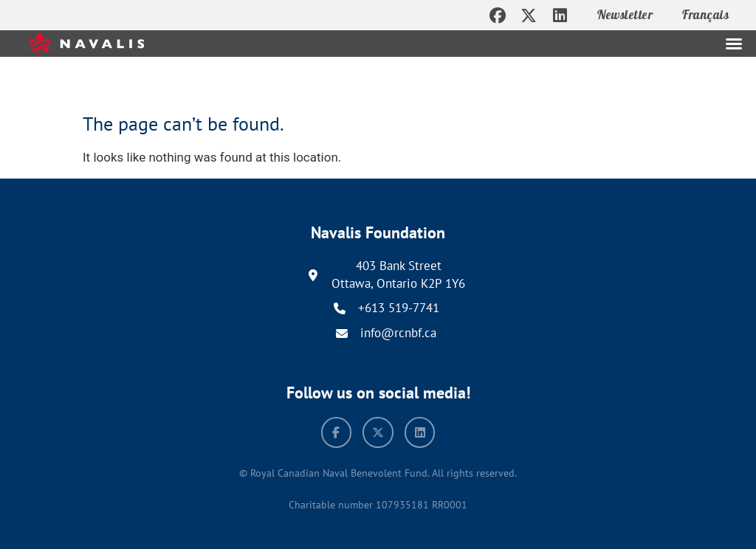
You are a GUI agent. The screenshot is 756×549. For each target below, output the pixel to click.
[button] (734, 44)
